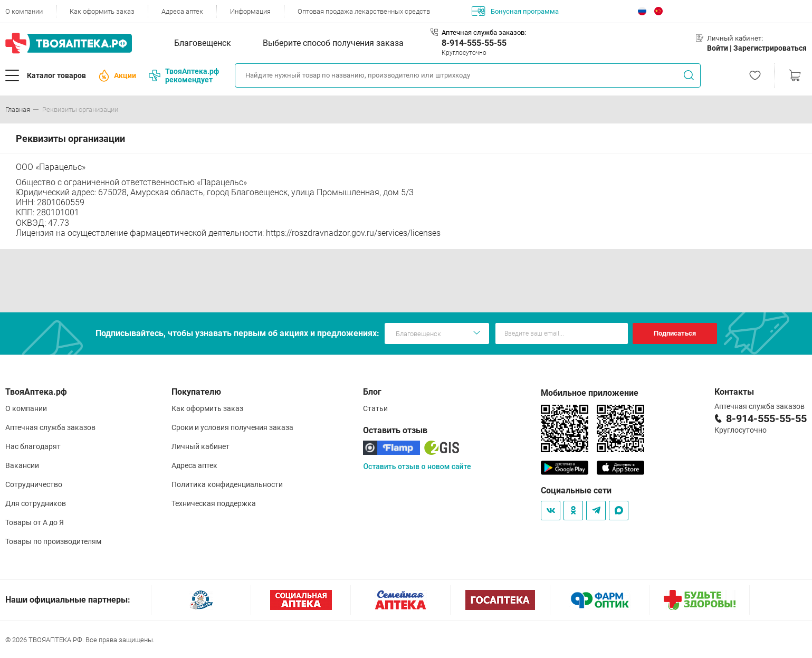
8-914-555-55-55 (474, 43)
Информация (250, 11)
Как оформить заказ (102, 11)
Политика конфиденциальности (227, 484)
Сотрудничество (34, 484)
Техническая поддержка (214, 503)
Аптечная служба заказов (50, 427)
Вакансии (22, 465)
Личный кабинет (200, 446)
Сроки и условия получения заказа (232, 427)
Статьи (375, 408)
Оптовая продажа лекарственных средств (364, 11)
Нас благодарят (33, 446)
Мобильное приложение (590, 393)
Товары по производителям (53, 541)
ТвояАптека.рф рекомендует (184, 75)
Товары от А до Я (35, 522)
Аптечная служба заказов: (484, 32)
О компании (24, 11)
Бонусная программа (515, 11)
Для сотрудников (36, 503)
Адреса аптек (182, 11)
